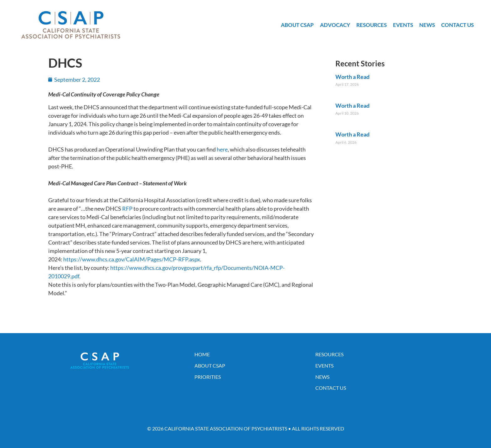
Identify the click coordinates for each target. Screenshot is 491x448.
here (222, 149)
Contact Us (457, 25)
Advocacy (335, 25)
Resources (372, 25)
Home (202, 354)
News (427, 25)
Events (403, 25)
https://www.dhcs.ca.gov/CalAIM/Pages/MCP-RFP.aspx (132, 259)
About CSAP (297, 25)
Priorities (208, 377)
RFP (127, 209)
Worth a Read (352, 77)
